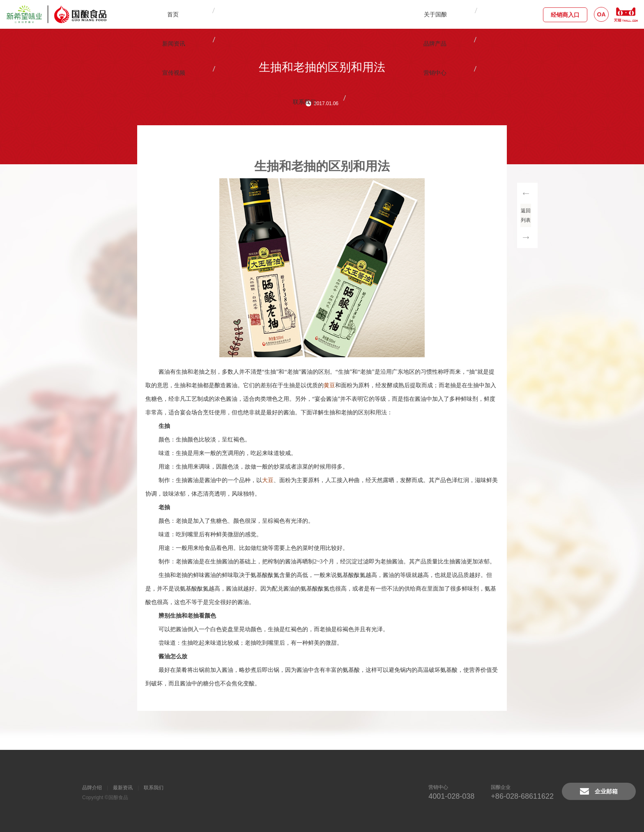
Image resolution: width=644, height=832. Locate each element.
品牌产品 (304, 14)
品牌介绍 (92, 788)
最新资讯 (123, 788)
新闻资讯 (263, 14)
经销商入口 (565, 15)
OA (601, 14)
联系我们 (428, 14)
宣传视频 (345, 14)
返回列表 (527, 213)
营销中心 (386, 14)
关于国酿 (222, 14)
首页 (179, 14)
